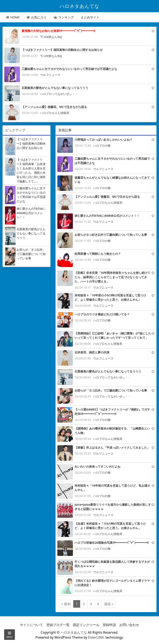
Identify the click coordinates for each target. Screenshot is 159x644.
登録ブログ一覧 (58, 625)
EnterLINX (96, 637)
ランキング (64, 17)
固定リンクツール (86, 625)
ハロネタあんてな (74, 632)
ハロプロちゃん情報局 (55, 113)
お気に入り (37, 17)
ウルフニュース (50, 75)
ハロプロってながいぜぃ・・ (59, 94)
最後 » (109, 604)
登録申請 (109, 625)
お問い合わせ (129, 625)
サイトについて (31, 625)
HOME (13, 17)
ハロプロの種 (102, 145)
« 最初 (66, 604)
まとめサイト (90, 17)
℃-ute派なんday (51, 37)
